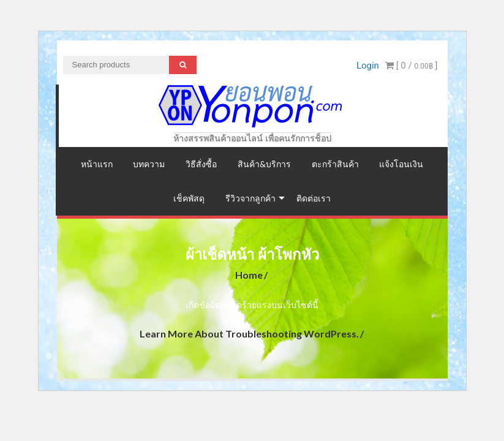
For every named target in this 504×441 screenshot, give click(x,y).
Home (249, 275)
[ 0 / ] (412, 66)
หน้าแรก (97, 164)
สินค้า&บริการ (264, 164)
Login (368, 66)
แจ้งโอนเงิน (401, 164)
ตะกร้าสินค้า (335, 164)
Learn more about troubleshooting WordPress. (249, 334)
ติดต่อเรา (314, 198)
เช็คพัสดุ (189, 198)
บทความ (149, 164)
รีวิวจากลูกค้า (250, 198)
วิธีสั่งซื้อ (201, 164)
